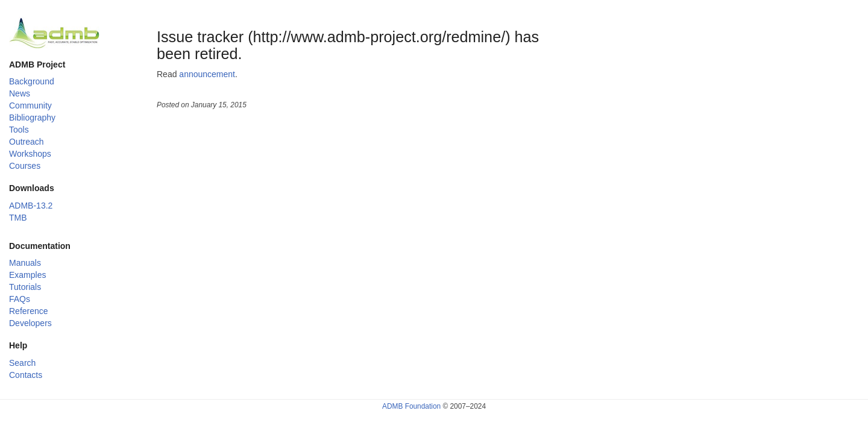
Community (30, 105)
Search (22, 363)
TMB (18, 218)
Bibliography (32, 118)
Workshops (30, 154)
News (20, 93)
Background (32, 81)
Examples (27, 275)
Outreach (27, 142)
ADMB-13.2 (31, 206)
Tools (19, 130)
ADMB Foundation (411, 406)
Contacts (26, 375)
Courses (25, 166)
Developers (30, 323)
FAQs (20, 299)
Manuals (25, 263)
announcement (207, 74)
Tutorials (25, 287)
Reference (29, 311)
